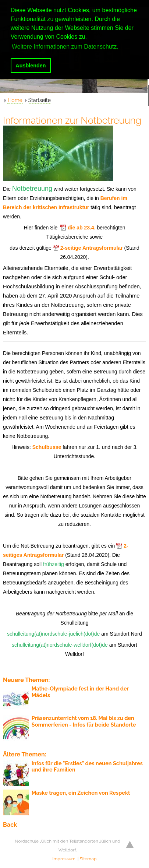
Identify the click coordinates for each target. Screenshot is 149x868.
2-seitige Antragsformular (92, 248)
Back (10, 825)
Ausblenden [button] (31, 66)
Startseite (40, 100)
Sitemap (88, 859)
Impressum (64, 859)
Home (15, 100)
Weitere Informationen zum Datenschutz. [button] (65, 47)
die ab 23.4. (81, 228)
